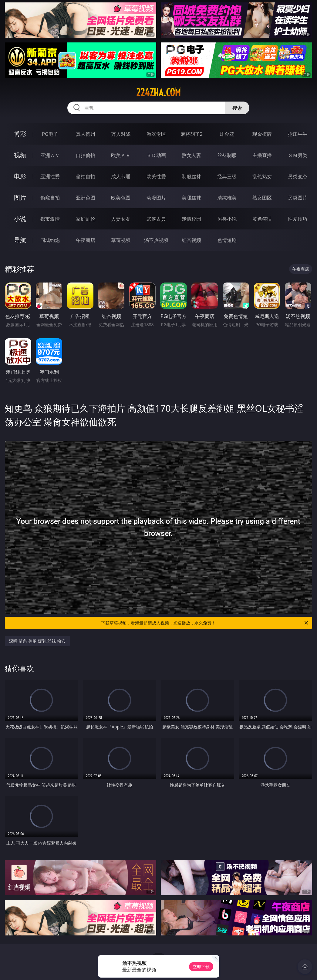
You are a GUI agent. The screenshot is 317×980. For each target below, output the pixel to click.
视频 (20, 155)
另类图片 (298, 198)
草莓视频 (121, 240)
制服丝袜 (191, 176)
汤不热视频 (156, 240)
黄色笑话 (262, 219)
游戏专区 (156, 134)
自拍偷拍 (86, 155)
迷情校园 (191, 219)
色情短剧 (227, 240)
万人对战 (121, 134)
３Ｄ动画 (156, 155)
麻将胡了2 (192, 134)
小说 (20, 219)
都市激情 (50, 219)
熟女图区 (262, 198)
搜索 (237, 108)
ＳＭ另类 (298, 155)
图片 (20, 197)
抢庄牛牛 (298, 134)
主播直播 (262, 155)
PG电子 (50, 134)
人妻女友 (121, 219)
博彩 (20, 134)
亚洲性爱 (50, 176)
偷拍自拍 (86, 176)
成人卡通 (121, 176)
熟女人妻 (191, 155)
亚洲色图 (86, 198)
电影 (20, 176)
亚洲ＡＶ (50, 155)
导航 (20, 240)
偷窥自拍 (50, 198)
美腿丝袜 (191, 198)
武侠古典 (156, 219)
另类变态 (298, 176)
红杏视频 (191, 240)
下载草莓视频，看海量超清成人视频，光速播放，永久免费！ (205, 623)
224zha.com (158, 92)
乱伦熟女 (262, 176)
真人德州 (86, 134)
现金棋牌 (262, 134)
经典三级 (227, 176)
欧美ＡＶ (121, 155)
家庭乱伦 (86, 219)
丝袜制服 (227, 155)
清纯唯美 (227, 198)
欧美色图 (121, 198)
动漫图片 (156, 198)
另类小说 (227, 219)
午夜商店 (86, 240)
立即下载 (201, 967)
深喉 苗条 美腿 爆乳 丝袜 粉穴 (37, 641)
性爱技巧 (298, 219)
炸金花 (227, 134)
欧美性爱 (156, 176)
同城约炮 (50, 240)
